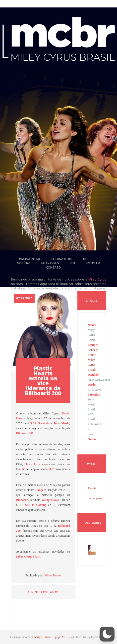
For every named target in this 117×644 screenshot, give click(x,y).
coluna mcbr (61, 259)
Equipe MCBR (61, 637)
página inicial (30, 259)
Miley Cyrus (97, 279)
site (73, 263)
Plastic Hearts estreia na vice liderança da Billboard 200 (43, 381)
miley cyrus (50, 263)
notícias (24, 263)
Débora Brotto (52, 575)
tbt (85, 259)
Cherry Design (41, 637)
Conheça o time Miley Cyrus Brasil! (93, 360)
